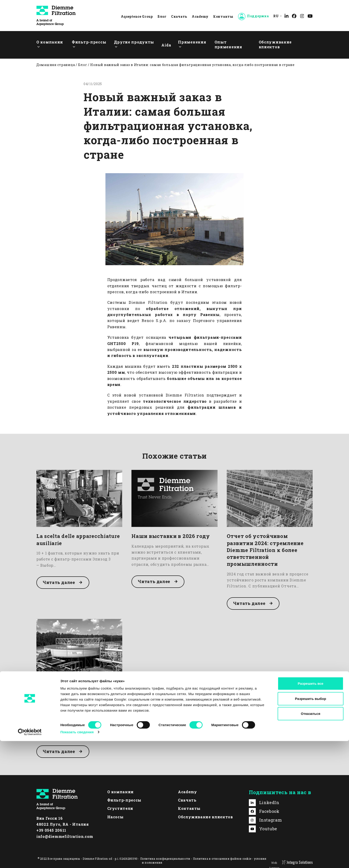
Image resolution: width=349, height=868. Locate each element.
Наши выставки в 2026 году (171, 536)
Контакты (223, 16)
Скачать (179, 16)
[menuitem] (276, 16)
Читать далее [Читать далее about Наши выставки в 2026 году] (154, 581)
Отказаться (311, 841)
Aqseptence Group (137, 16)
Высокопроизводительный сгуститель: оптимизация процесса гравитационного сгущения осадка (75, 696)
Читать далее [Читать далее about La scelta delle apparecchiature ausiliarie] (59, 582)
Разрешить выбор (310, 826)
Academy (200, 16)
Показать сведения (77, 859)
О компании (121, 792)
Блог (162, 16)
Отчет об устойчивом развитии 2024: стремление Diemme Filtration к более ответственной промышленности (265, 550)
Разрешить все (310, 810)
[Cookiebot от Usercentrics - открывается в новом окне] (30, 859)
